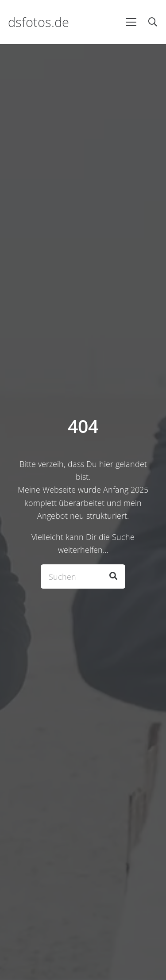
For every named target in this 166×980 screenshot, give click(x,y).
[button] (131, 22)
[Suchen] (83, 576)
